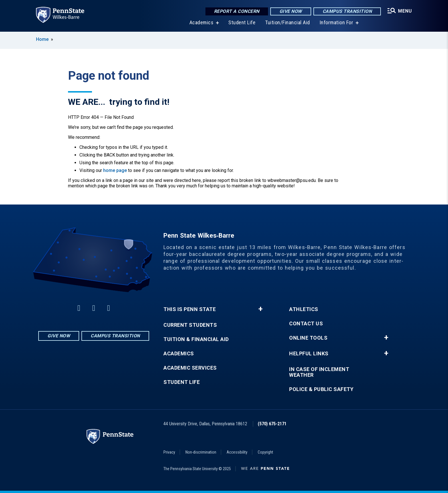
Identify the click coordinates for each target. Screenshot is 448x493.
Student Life (242, 23)
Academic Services (190, 368)
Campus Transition (347, 11)
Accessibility (237, 452)
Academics (202, 23)
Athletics (304, 309)
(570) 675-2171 (272, 424)
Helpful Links (309, 354)
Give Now (291, 11)
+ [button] (260, 309)
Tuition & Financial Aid (196, 339)
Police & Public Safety (321, 389)
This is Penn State (190, 309)
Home (42, 39)
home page (115, 170)
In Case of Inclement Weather (319, 372)
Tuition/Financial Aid (288, 23)
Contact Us (306, 324)
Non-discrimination (201, 452)
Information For (337, 23)
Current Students (190, 325)
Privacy (169, 452)
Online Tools (308, 338)
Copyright (265, 452)
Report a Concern (237, 11)
